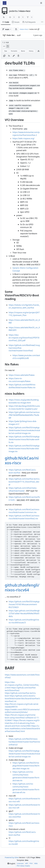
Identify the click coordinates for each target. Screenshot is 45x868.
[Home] (5, 3)
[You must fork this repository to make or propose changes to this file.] (14, 56)
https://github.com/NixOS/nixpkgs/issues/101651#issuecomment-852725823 (24, 604)
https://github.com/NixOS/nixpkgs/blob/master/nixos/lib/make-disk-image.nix (24, 449)
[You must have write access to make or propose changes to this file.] (18, 56)
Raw (6, 51)
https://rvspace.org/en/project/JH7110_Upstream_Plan (24, 314)
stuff (19, 35)
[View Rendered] (8, 46)
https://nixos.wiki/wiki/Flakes (22, 375)
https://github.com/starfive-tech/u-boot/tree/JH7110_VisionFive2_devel (24, 482)
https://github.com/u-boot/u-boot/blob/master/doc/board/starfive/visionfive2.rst (22, 699)
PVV (31, 863)
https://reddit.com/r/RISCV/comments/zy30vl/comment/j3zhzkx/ (22, 711)
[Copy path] (38, 29)
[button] (16, 29)
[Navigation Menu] (41, 3)
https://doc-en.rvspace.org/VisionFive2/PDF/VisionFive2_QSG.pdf (24, 338)
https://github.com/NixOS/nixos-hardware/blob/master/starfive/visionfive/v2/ (24, 742)
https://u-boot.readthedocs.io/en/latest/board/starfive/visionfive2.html (22, 729)
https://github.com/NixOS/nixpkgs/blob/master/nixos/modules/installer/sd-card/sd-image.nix (24, 430)
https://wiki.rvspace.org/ (23, 138)
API (27, 863)
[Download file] (39, 51)
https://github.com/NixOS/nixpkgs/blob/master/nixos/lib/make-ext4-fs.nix (24, 439)
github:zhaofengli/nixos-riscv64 (22, 587)
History (31, 51)
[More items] (42, 22)
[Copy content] (4, 56)
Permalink (14, 51)
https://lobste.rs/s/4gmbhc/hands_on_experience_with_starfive (24, 306)
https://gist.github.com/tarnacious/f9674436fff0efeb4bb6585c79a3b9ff (24, 415)
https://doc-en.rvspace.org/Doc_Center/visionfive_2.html (22, 685)
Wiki (36, 863)
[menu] (11, 864)
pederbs (13, 11)
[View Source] (4, 46)
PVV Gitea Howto (23, 866)
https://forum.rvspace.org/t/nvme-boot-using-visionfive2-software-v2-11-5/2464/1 (22, 718)
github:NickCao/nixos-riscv (22, 460)
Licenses (20, 863)
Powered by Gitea (12, 857)
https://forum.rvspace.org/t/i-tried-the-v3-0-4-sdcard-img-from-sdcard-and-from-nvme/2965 (22, 723)
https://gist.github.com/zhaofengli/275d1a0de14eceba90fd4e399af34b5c (24, 613)
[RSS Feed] (4, 17)
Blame (23, 51)
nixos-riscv (25, 11)
